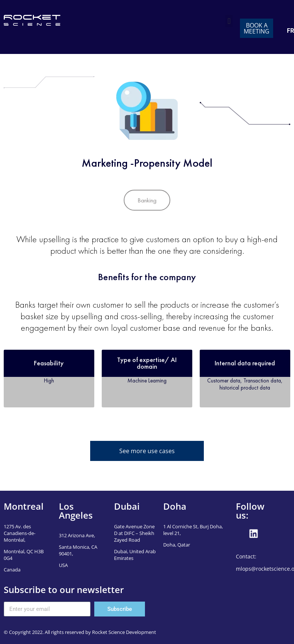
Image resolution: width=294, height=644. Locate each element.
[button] (229, 21)
